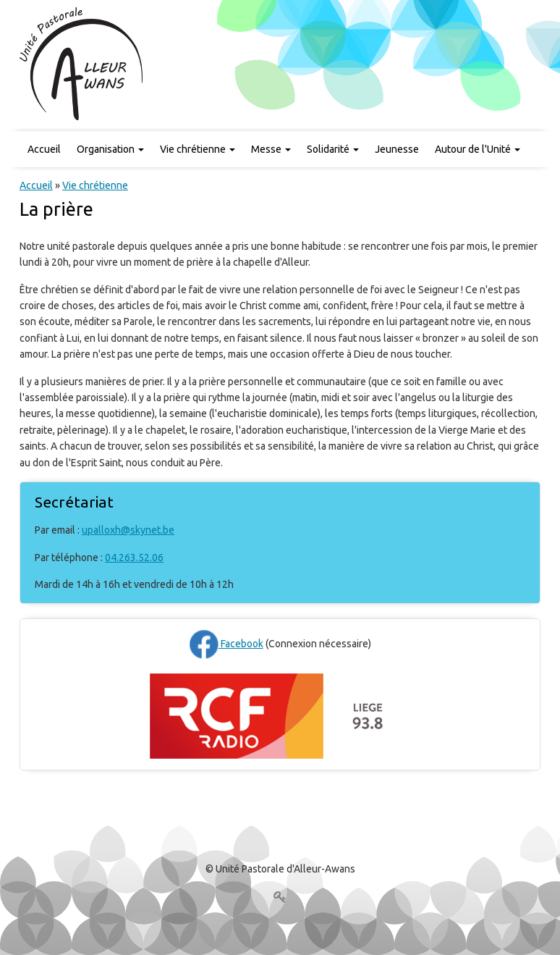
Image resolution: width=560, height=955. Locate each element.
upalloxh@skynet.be (128, 530)
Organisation (110, 149)
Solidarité (333, 149)
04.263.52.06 (134, 558)
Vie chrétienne (198, 149)
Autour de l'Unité (478, 149)
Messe (271, 149)
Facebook (226, 644)
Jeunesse (397, 149)
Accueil (44, 149)
